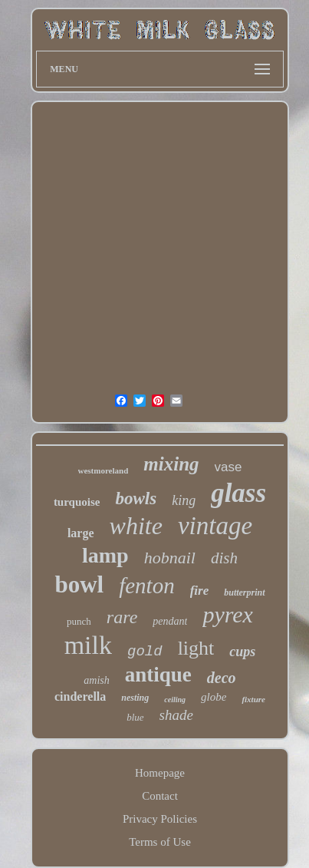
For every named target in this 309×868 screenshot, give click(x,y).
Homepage (160, 773)
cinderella (80, 696)
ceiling (175, 700)
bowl (79, 584)
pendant (170, 621)
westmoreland (104, 470)
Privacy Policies (160, 819)
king (184, 500)
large (81, 533)
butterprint (244, 592)
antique (158, 675)
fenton (147, 586)
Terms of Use (160, 842)
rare (122, 617)
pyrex (228, 614)
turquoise (77, 502)
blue (135, 717)
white (136, 526)
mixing (171, 464)
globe (214, 697)
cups (242, 652)
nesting (135, 698)
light (196, 648)
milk (88, 645)
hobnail (170, 558)
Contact (160, 796)
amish (96, 680)
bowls (136, 498)
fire (200, 591)
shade (176, 715)
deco (222, 678)
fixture (253, 699)
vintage (215, 526)
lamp (105, 555)
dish (224, 558)
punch (79, 621)
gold (145, 652)
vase (228, 467)
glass (238, 493)
